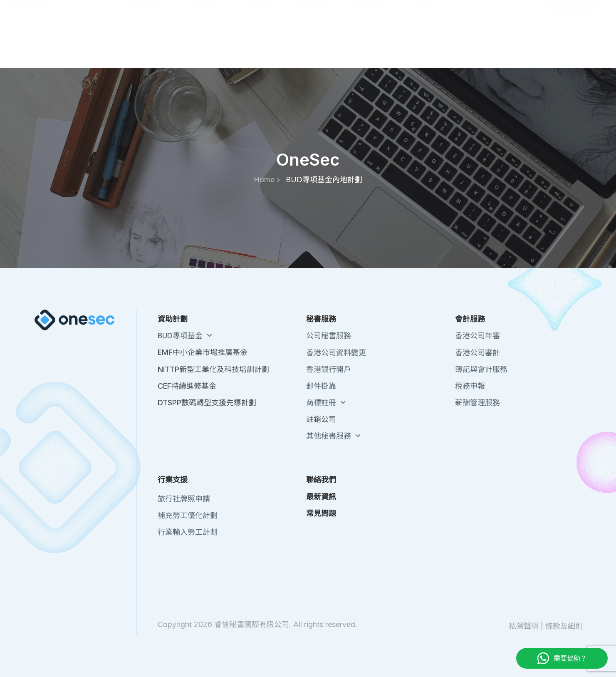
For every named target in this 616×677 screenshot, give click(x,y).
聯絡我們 (464, 12)
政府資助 (263, 46)
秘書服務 (318, 46)
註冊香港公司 (150, 46)
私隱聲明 (524, 626)
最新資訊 (499, 12)
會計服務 (373, 46)
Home (267, 180)
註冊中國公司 (207, 46)
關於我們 (429, 12)
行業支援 (428, 46)
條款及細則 (564, 626)
